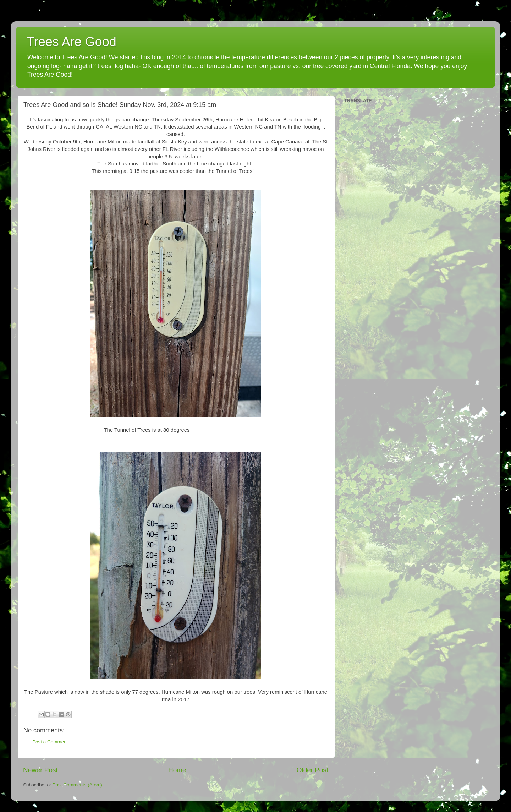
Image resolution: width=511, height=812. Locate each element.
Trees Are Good (72, 42)
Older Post (312, 770)
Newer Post (40, 770)
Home (177, 770)
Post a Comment (50, 742)
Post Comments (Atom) (77, 785)
